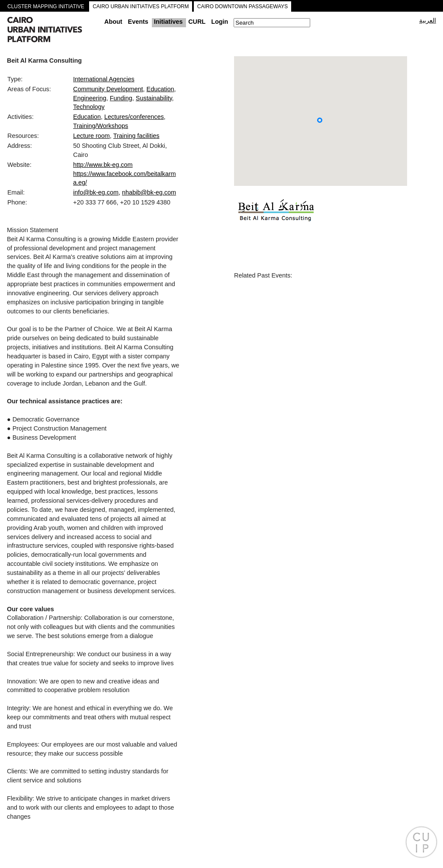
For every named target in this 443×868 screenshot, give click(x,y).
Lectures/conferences (134, 117)
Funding (121, 98)
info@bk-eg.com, (97, 192)
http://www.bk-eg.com (103, 165)
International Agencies (104, 79)
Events (138, 22)
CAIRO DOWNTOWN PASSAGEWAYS (243, 6)
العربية (428, 20)
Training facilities (136, 136)
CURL (197, 22)
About (113, 22)
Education (161, 89)
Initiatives (168, 22)
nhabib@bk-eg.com (149, 192)
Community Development (108, 89)
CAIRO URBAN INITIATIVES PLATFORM (141, 6)
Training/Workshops (101, 126)
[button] (320, 120)
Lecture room (91, 136)
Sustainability (154, 98)
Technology (89, 107)
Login (220, 22)
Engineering (90, 98)
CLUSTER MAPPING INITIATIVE (46, 6)
